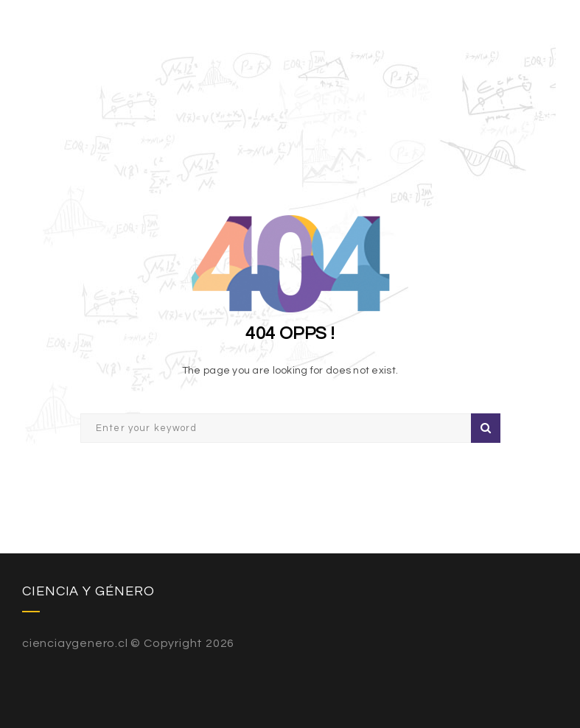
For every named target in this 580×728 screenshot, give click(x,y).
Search (486, 428)
